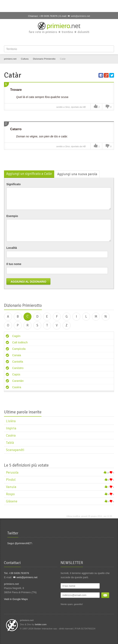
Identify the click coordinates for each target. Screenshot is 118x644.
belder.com (41, 624)
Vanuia (11, 487)
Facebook (46, 39)
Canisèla (18, 362)
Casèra (17, 387)
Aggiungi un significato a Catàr (29, 174)
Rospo (10, 494)
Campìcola (19, 349)
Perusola (12, 472)
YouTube (66, 39)
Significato (14, 184)
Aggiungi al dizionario (28, 282)
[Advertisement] (59, 6)
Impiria (11, 428)
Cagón (16, 336)
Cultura (25, 59)
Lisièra (11, 421)
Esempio (12, 216)
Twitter (53, 39)
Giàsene (12, 501)
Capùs (16, 374)
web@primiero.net (80, 16)
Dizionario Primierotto (44, 59)
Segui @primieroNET (20, 543)
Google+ (60, 39)
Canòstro (18, 368)
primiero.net (10, 59)
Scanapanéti (15, 450)
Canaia (17, 355)
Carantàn (18, 381)
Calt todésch (20, 342)
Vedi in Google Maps (16, 599)
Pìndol (11, 480)
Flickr (73, 39)
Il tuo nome (14, 264)
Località (12, 248)
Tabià (10, 443)
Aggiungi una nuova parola (77, 174)
